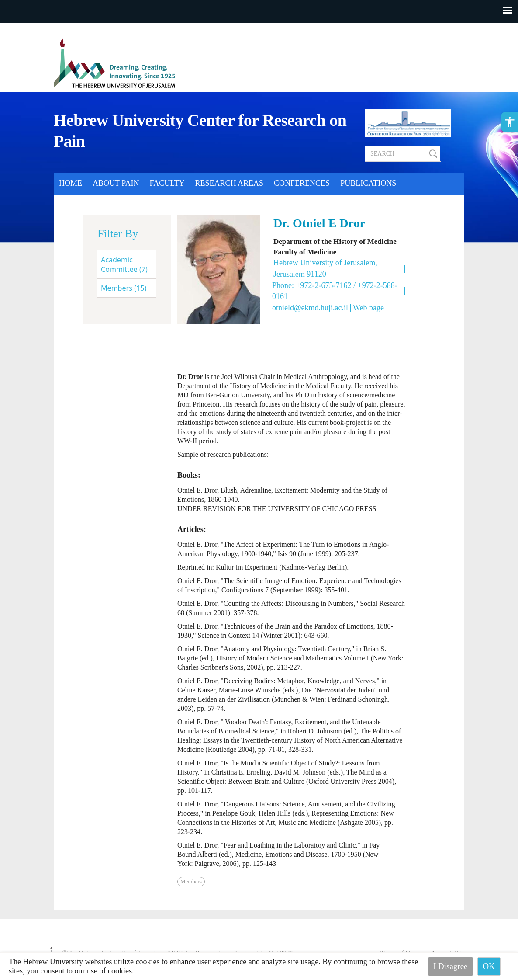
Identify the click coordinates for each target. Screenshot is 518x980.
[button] (510, 122)
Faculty (167, 183)
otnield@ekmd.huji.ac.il (310, 308)
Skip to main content (33, 28)
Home (71, 183)
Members (124, 288)
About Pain (116, 183)
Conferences (302, 183)
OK (489, 966)
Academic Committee (124, 264)
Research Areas (230, 183)
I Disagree (451, 966)
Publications (368, 183)
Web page (368, 308)
